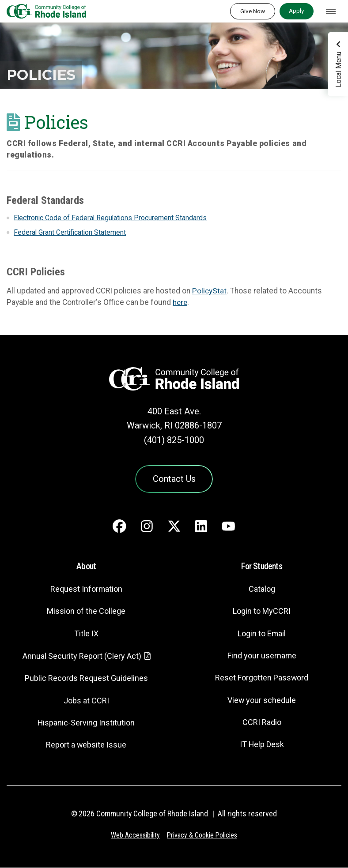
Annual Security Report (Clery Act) (82, 657)
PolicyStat (210, 291)
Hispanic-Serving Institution (86, 723)
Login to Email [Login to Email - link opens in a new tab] (262, 634)
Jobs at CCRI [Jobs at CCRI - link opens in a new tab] (86, 701)
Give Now (253, 11)
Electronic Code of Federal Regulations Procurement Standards (111, 218)
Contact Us (174, 479)
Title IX (86, 634)
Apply (296, 11)
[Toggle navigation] (331, 11)
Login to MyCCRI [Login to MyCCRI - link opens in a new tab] (262, 612)
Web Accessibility (135, 836)
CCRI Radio (262, 723)
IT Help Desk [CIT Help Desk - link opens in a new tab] (262, 745)
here (180, 302)
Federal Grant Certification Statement (70, 232)
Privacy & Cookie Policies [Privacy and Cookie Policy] (202, 836)
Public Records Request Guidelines (86, 679)
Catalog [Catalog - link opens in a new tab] (262, 590)
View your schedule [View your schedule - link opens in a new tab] (262, 701)
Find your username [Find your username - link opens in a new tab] (262, 656)
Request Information (86, 590)
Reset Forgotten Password (262, 678)
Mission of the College (86, 612)
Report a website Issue (86, 746)
